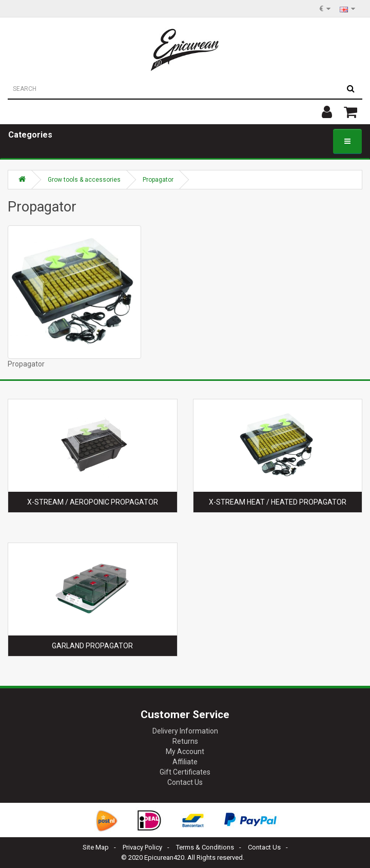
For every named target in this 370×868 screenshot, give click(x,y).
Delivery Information (185, 731)
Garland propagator (92, 646)
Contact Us (185, 782)
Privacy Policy (142, 847)
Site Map (96, 847)
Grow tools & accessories (84, 180)
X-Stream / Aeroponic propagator (93, 502)
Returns (185, 741)
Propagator (158, 180)
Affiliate (185, 762)
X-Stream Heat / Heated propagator (278, 502)
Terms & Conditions (205, 847)
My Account (185, 751)
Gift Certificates (185, 772)
